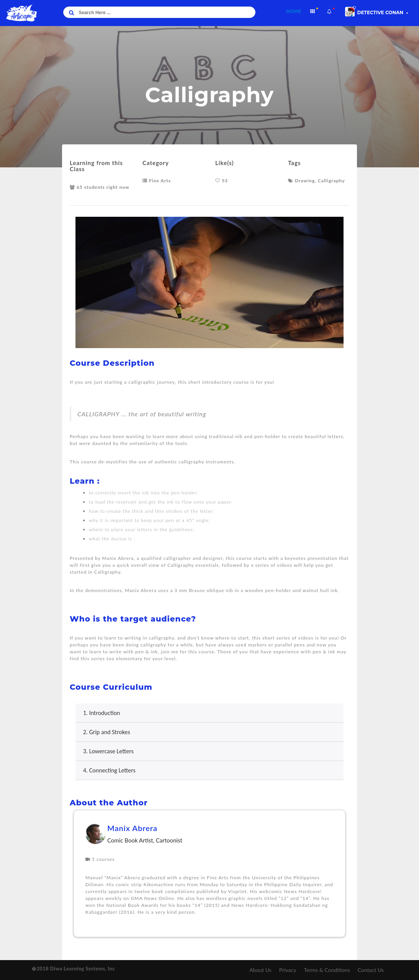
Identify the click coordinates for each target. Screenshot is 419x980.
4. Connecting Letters (109, 770)
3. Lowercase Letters (108, 751)
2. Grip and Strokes (107, 732)
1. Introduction (102, 713)
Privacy (288, 970)
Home (296, 10)
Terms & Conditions (327, 970)
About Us (260, 970)
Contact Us (371, 970)
